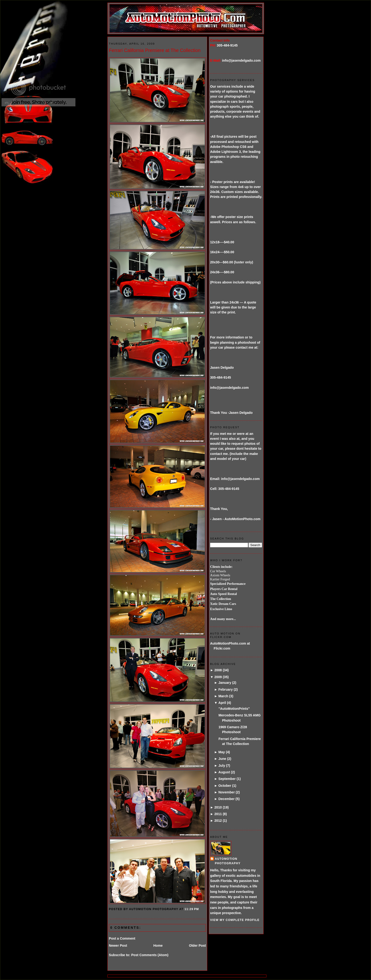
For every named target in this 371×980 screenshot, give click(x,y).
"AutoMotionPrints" (234, 709)
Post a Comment (122, 938)
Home (158, 946)
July (222, 766)
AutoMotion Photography (228, 861)
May (222, 752)
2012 (218, 821)
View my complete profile (235, 920)
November (227, 792)
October (225, 786)
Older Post (197, 946)
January (225, 683)
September (227, 779)
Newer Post (118, 946)
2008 (218, 670)
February (226, 689)
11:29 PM (192, 909)
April (222, 703)
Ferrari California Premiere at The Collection (155, 50)
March (223, 696)
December (226, 799)
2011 (218, 814)
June (222, 759)
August (224, 772)
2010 (218, 807)
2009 (218, 677)
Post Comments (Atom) (150, 955)
